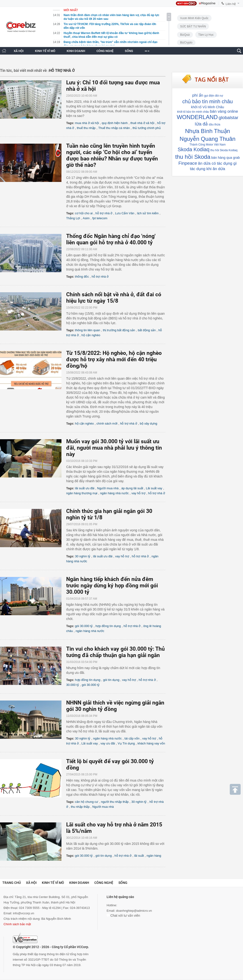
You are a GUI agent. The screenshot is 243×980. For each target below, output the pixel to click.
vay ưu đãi (108, 743)
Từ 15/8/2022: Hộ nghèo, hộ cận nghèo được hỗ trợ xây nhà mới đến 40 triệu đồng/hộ (114, 359)
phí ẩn (198, 95)
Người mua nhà (108, 488)
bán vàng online (224, 111)
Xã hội (31, 883)
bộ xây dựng (149, 423)
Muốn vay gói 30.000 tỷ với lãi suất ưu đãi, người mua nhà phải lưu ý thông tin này (114, 448)
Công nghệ (104, 883)
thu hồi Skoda (193, 157)
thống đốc (82, 277)
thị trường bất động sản (119, 330)
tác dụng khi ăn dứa (208, 169)
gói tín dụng (111, 680)
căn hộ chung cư (87, 802)
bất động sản (147, 330)
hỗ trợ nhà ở (104, 213)
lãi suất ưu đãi (85, 488)
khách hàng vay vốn (151, 743)
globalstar (228, 118)
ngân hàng (154, 856)
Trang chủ (12, 883)
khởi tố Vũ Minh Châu (208, 107)
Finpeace (188, 163)
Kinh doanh (79, 883)
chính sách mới (107, 423)
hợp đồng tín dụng (108, 626)
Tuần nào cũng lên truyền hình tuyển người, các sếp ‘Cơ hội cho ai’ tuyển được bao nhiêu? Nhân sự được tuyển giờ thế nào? (112, 155)
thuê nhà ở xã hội (142, 123)
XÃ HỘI (19, 51)
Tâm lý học (206, 35)
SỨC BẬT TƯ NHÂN (193, 26)
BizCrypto (186, 43)
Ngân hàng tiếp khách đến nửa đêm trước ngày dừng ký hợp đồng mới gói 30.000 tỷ (112, 586)
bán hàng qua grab (226, 158)
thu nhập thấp (80, 807)
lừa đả (201, 124)
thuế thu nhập (86, 128)
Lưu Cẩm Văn (125, 213)
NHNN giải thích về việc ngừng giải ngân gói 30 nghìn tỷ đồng (115, 706)
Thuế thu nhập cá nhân (114, 128)
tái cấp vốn (132, 738)
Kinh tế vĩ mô (53, 883)
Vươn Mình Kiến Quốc (194, 18)
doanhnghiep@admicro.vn (134, 911)
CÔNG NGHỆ (105, 51)
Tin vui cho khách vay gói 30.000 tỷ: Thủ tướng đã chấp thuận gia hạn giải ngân (115, 652)
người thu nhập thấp (115, 802)
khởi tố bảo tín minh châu (193, 112)
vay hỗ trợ (138, 493)
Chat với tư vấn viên (123, 916)
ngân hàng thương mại (82, 493)
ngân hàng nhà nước (114, 493)
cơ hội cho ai (84, 213)
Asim (86, 218)
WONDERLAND (197, 117)
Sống (123, 883)
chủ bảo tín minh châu (207, 101)
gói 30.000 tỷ (84, 626)
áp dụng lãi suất (132, 488)
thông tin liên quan (87, 330)
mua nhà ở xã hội (87, 123)
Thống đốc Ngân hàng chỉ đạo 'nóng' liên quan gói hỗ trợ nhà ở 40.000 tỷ (111, 239)
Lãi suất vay (154, 488)
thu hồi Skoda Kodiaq (224, 150)
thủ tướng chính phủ (147, 128)
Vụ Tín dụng (126, 743)
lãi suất (139, 856)
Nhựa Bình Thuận (208, 131)
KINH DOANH (76, 51)
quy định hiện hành (115, 123)
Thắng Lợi (73, 218)
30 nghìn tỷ (83, 556)
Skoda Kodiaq (194, 149)
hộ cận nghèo (91, 335)
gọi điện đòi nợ (214, 96)
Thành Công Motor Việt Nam (208, 145)
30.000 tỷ (73, 685)
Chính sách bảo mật (17, 924)
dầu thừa (214, 125)
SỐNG (129, 51)
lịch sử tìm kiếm (148, 213)
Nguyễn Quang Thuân (208, 139)
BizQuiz (185, 35)
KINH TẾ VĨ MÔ (45, 51)
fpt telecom (100, 218)
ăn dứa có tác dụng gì (217, 163)
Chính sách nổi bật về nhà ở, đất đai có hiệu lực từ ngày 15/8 (114, 298)
